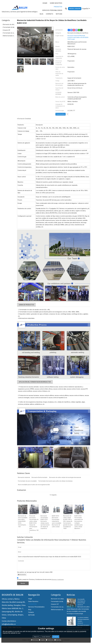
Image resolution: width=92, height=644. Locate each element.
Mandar (23, 583)
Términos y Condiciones (58, 580)
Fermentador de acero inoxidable (27, 481)
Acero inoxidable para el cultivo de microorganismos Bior (34, 485)
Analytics (42, 640)
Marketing (58, 640)
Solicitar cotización (75, 9)
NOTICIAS (59, 14)
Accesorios (22, 575)
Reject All (36, 637)
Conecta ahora (61, 114)
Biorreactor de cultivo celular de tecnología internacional (65, 477)
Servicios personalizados (52, 10)
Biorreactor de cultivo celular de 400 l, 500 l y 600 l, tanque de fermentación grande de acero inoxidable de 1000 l (68, 522)
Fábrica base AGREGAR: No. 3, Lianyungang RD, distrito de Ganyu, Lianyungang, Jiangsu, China (13, 613)
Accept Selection (46, 637)
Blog (41, 14)
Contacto (50, 14)
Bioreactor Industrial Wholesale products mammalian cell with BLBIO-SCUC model (78, 37)
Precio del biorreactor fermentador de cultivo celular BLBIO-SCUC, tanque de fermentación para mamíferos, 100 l (34, 524)
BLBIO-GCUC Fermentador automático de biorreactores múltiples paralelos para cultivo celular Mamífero (79, 522)
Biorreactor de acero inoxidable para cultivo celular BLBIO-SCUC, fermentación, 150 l (23, 521)
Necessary (34, 640)
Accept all (56, 637)
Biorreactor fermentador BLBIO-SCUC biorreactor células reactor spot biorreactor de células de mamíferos (45, 522)
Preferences (50, 640)
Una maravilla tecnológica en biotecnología (81, 601)
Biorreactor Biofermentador (40, 477)
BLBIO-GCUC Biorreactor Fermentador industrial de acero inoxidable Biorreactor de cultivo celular (57, 521)
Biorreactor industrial (24, 477)
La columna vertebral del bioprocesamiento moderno (83, 619)
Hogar (45, 3)
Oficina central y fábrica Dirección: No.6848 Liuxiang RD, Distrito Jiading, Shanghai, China (14, 602)
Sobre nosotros (56, 3)
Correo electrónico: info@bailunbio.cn (9, 623)
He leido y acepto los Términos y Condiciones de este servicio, (40, 579)
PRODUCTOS (58, 7)
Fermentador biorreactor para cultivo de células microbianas (55, 481)
